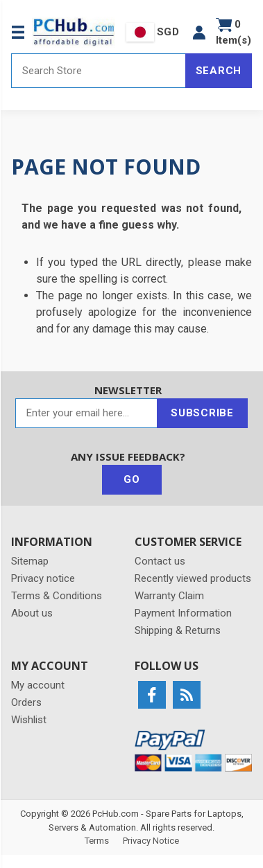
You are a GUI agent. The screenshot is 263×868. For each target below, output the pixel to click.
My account (38, 685)
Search (219, 71)
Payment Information (183, 613)
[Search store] (99, 71)
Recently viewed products (193, 578)
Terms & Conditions (57, 596)
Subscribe (202, 413)
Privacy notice (43, 578)
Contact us (160, 561)
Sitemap (30, 561)
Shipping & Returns (178, 630)
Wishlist (29, 720)
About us (32, 613)
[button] (199, 32)
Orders (26, 702)
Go (132, 479)
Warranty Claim (169, 596)
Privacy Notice (151, 841)
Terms (97, 841)
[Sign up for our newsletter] (86, 413)
